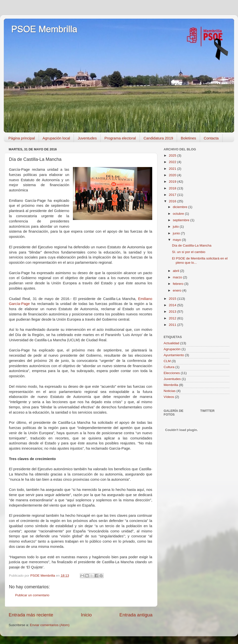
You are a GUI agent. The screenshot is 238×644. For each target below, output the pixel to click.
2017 (173, 195)
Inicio (86, 615)
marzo (178, 277)
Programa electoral (120, 138)
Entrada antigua (136, 615)
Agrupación (172, 349)
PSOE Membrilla (44, 29)
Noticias (170, 391)
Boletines (188, 138)
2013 (173, 312)
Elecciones (172, 373)
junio (177, 233)
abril (176, 271)
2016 (173, 201)
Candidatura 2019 (158, 138)
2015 (173, 299)
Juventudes (87, 138)
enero (178, 290)
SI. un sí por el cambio (189, 252)
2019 (173, 182)
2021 (173, 169)
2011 (173, 325)
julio (176, 227)
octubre (179, 214)
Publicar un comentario (32, 595)
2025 (173, 155)
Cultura (169, 367)
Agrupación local (56, 138)
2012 (173, 318)
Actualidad (171, 343)
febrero (179, 284)
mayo (177, 240)
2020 (173, 175)
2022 (173, 162)
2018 (173, 188)
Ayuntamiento (174, 355)
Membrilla (171, 385)
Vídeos (169, 397)
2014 (173, 305)
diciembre (180, 207)
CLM (167, 361)
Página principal (22, 138)
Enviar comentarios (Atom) (50, 625)
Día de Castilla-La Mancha (192, 245)
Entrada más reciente (31, 615)
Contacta (211, 138)
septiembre (182, 220)
